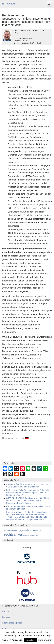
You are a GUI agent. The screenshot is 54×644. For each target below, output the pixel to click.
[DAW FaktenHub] (27, 577)
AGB (4, 629)
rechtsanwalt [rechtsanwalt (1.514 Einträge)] (14, 534)
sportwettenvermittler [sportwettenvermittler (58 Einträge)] (31, 535)
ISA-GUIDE (9, 4)
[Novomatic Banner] (27, 558)
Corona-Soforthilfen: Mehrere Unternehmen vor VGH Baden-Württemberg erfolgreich (27, 486)
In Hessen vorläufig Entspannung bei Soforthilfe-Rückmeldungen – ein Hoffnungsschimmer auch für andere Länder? (28, 493)
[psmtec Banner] (27, 595)
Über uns (6, 611)
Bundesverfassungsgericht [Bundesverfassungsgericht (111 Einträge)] (15, 530)
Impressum (7, 617)
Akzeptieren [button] (31, 640)
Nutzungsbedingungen (12, 623)
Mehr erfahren (45, 640)
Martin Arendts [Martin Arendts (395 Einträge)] (36, 530)
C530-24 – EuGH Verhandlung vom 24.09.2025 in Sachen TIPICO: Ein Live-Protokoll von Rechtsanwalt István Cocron (27, 501)
